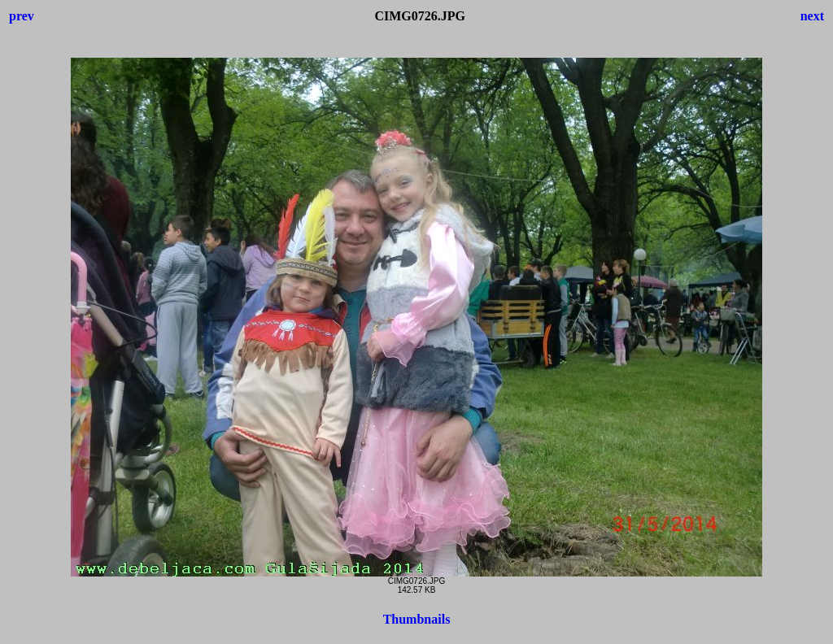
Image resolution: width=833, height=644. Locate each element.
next (812, 16)
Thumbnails (417, 619)
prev (22, 16)
